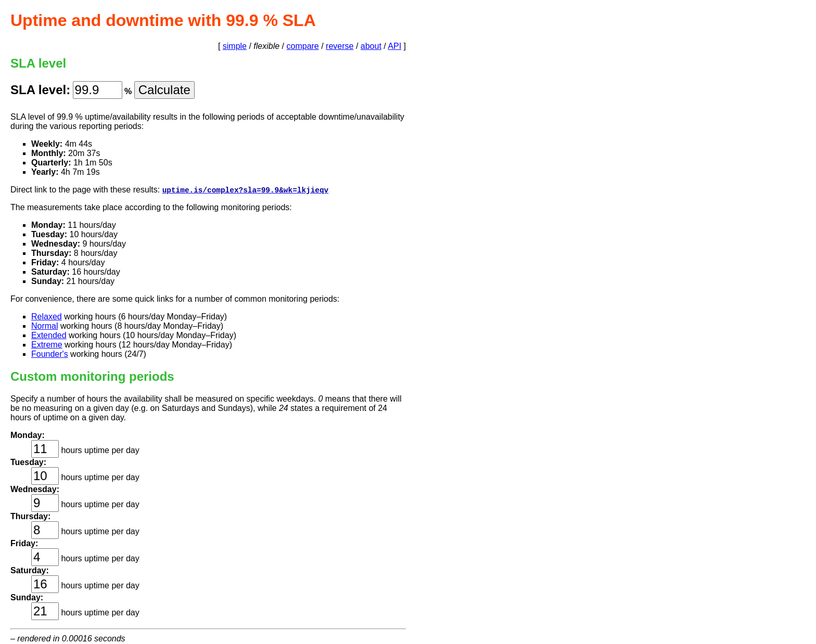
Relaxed (47, 317)
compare (303, 46)
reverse (340, 46)
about (371, 46)
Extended (49, 336)
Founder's (50, 355)
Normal (45, 326)
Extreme (47, 345)
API (394, 46)
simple (235, 46)
